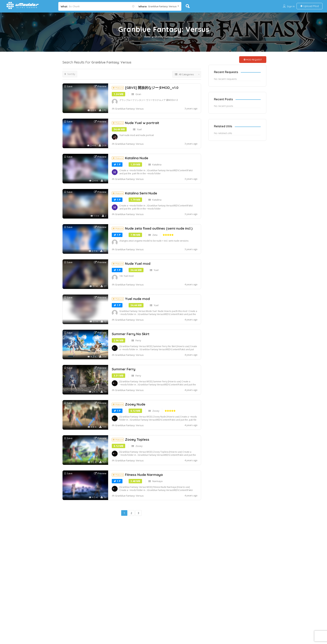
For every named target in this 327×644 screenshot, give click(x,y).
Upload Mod (310, 6)
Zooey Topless (131, 468)
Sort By (70, 74)
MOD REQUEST (253, 60)
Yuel (139, 157)
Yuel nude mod (131, 327)
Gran (138, 122)
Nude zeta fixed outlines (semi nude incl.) (152, 256)
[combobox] (159, 6)
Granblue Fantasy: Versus (168, 37)
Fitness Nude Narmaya (137, 503)
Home (147, 37)
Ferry (138, 369)
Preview (100, 115)
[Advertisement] (132, 97)
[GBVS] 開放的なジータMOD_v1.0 (145, 116)
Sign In (291, 6)
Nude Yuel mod (131, 292)
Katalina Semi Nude (134, 221)
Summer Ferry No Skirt (131, 362)
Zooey (156, 439)
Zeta (155, 263)
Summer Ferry (124, 397)
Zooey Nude (129, 432)
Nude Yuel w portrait (135, 151)
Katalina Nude (130, 186)
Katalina (157, 193)
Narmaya (157, 509)
